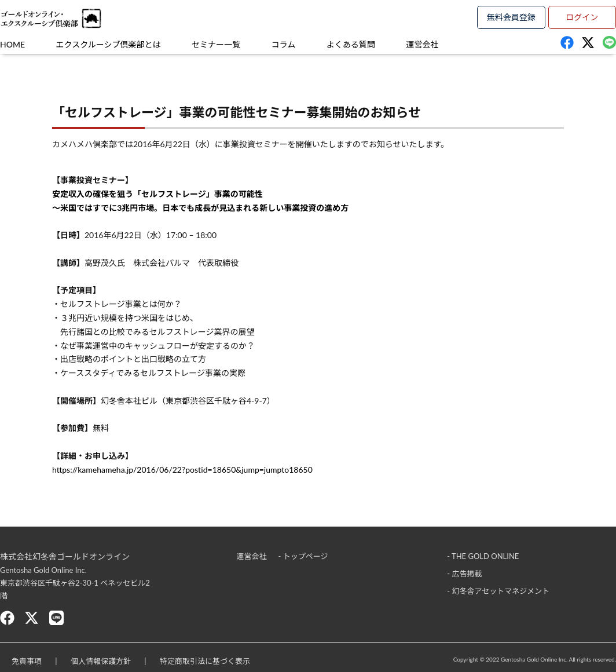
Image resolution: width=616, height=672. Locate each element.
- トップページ (303, 556)
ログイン (582, 17)
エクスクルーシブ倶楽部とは (109, 44)
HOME (12, 44)
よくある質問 (351, 44)
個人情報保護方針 (101, 661)
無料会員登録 (511, 17)
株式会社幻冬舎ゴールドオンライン (65, 556)
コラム (284, 44)
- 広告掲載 (464, 574)
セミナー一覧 (216, 44)
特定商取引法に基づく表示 (205, 661)
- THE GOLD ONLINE (483, 556)
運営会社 (422, 44)
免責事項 (27, 661)
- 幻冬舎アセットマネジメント (498, 591)
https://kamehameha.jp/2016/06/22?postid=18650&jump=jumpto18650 (182, 470)
